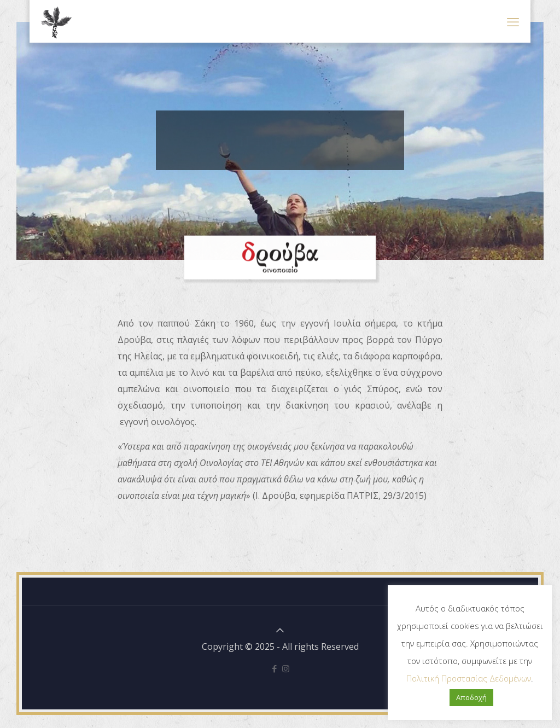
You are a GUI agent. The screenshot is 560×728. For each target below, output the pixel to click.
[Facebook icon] (274, 668)
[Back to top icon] (280, 630)
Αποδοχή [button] (471, 697)
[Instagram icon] (286, 668)
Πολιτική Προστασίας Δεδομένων (469, 678)
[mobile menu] (513, 21)
